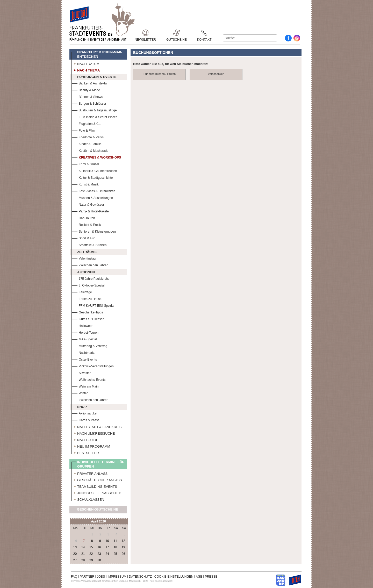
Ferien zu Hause (87, 298)
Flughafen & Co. (86, 123)
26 (123, 554)
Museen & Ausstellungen (92, 197)
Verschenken (216, 74)
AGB (199, 577)
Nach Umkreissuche (93, 433)
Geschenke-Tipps (87, 312)
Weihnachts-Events (88, 379)
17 (107, 547)
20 (75, 554)
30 (99, 560)
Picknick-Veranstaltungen (93, 366)
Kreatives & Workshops (96, 157)
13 (75, 547)
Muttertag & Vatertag (89, 345)
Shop (79, 406)
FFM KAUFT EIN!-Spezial (93, 305)
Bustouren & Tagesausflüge (94, 110)
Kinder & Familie (87, 143)
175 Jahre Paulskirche (91, 278)
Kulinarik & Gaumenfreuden (94, 170)
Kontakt (204, 33)
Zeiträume (84, 251)
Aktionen (83, 271)
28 (83, 560)
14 (83, 547)
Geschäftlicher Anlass (97, 479)
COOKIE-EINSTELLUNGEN (174, 577)
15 (91, 547)
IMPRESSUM (117, 577)
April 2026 (98, 521)
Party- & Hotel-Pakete (90, 211)
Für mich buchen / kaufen (160, 74)
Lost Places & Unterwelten (93, 191)
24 (107, 554)
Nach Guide (85, 439)
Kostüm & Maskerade (90, 150)
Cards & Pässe (85, 420)
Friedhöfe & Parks (88, 137)
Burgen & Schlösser (89, 103)
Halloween (82, 325)
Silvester (81, 372)
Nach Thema (86, 70)
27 (75, 560)
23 (99, 554)
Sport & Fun (83, 238)
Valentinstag (84, 258)
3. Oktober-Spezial (88, 285)
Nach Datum (85, 63)
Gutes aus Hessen (88, 318)
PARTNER (87, 577)
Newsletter (145, 33)
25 (115, 554)
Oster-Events (84, 359)
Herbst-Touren (85, 332)
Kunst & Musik (85, 184)
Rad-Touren (83, 217)
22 (91, 554)
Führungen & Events (94, 76)
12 (123, 541)
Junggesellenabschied (96, 492)
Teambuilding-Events (94, 486)
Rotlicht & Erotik (86, 224)
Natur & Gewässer (88, 204)
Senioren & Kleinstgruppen (94, 231)
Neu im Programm (91, 446)
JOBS (101, 577)
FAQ (74, 577)
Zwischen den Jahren (90, 265)
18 (115, 547)
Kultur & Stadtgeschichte (92, 177)
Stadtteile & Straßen (89, 244)
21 (83, 554)
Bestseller (85, 452)
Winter (80, 393)
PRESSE (211, 577)
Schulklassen (88, 499)
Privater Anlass (89, 473)
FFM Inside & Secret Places (94, 116)
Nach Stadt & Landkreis (96, 426)
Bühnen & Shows (87, 96)
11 (115, 541)
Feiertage (82, 292)
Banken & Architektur (90, 83)
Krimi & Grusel (85, 164)
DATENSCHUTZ (140, 577)
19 (123, 547)
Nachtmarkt (83, 352)
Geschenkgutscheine (95, 510)
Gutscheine (177, 33)
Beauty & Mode (86, 89)
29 (91, 560)
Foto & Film (83, 130)
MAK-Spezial (84, 339)
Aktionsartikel (84, 413)
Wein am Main (85, 386)
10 (107, 541)
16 (99, 547)
